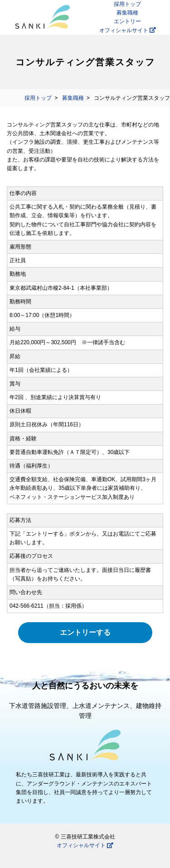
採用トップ (127, 4)
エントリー (127, 21)
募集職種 (127, 13)
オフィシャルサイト (128, 30)
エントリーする (85, 632)
